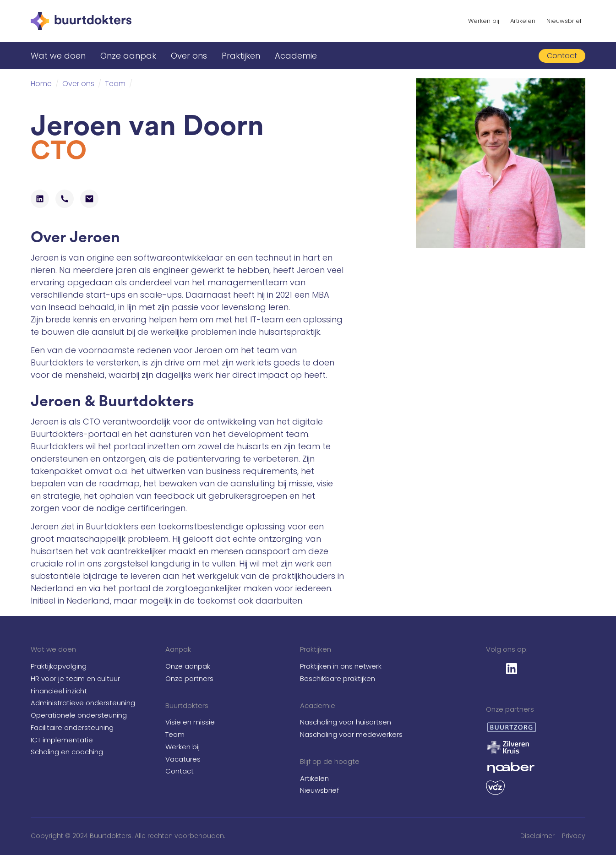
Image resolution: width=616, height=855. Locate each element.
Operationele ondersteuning (79, 715)
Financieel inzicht (59, 691)
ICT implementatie (62, 740)
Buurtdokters (187, 705)
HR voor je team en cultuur (75, 678)
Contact (180, 771)
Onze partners (189, 678)
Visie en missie (190, 722)
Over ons (189, 56)
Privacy (574, 836)
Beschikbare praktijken (338, 678)
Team (175, 734)
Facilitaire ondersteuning (72, 727)
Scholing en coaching (67, 752)
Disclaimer (537, 836)
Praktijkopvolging (59, 666)
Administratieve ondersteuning (83, 703)
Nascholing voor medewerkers (351, 734)
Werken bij (484, 21)
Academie (296, 56)
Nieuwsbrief (564, 21)
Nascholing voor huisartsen (346, 722)
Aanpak (178, 649)
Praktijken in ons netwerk (341, 666)
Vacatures (183, 759)
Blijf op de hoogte (330, 761)
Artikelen (523, 21)
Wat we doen (58, 56)
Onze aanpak (128, 56)
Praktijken (241, 56)
